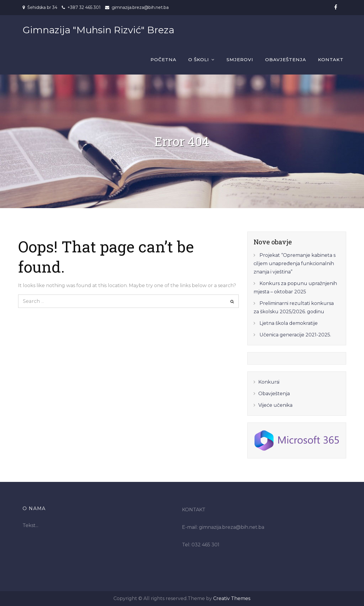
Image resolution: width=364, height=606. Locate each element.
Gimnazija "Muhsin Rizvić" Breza (98, 30)
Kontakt (331, 60)
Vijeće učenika (275, 405)
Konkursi (269, 382)
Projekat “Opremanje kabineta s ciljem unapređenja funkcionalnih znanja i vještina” (295, 264)
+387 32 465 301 (84, 7)
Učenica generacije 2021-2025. (295, 335)
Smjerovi (240, 60)
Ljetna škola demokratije (289, 323)
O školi (199, 60)
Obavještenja (286, 60)
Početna (163, 60)
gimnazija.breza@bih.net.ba (140, 7)
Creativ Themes (232, 598)
